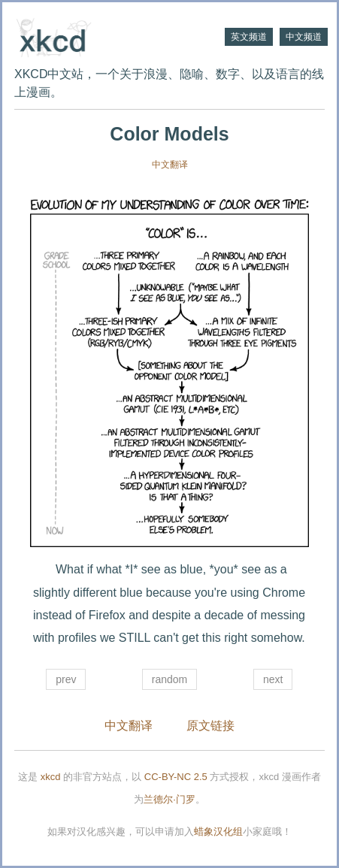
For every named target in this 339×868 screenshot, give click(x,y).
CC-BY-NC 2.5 (176, 777)
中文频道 (304, 37)
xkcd (51, 777)
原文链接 (210, 726)
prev (66, 679)
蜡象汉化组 (218, 832)
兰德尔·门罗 (169, 799)
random (169, 679)
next (273, 679)
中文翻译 (170, 165)
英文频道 (249, 37)
